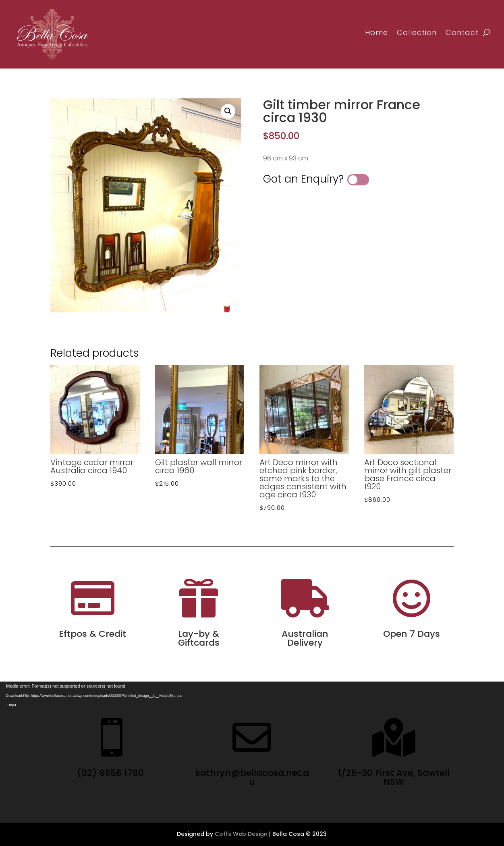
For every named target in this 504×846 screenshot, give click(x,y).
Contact (462, 32)
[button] (228, 111)
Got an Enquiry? (303, 179)
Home (376, 32)
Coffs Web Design (241, 834)
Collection (417, 32)
